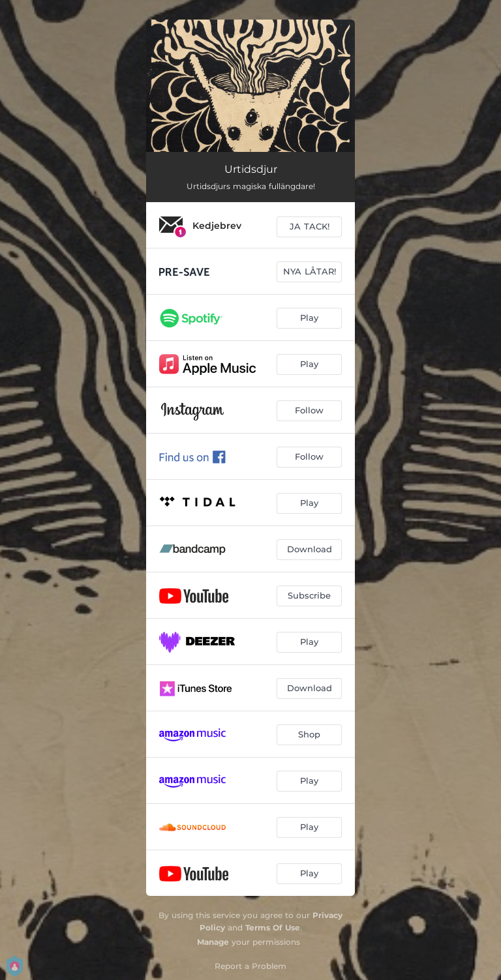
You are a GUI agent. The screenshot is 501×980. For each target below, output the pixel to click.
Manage (213, 942)
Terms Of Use (273, 928)
